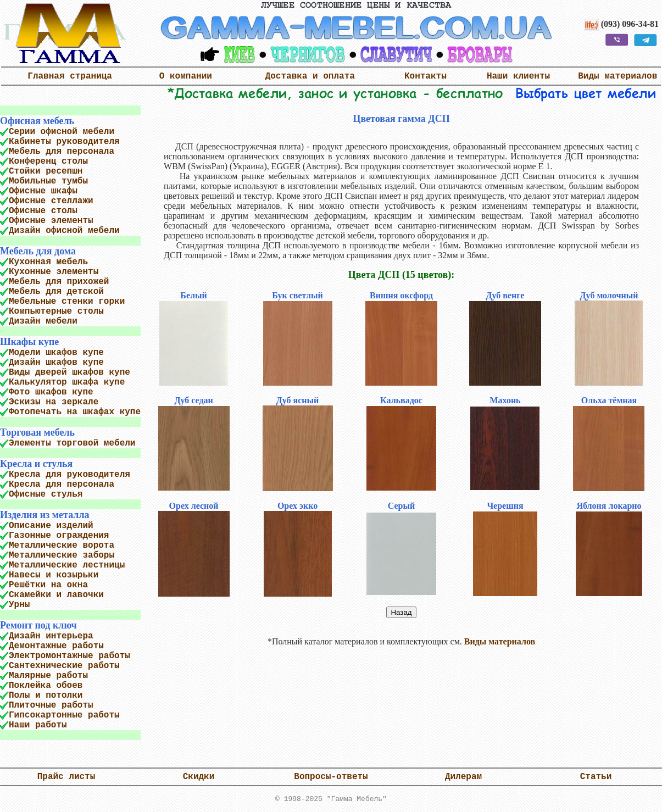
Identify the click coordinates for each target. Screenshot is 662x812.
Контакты (425, 76)
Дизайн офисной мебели (64, 231)
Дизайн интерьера (51, 636)
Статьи (596, 777)
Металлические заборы (62, 555)
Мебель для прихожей (59, 282)
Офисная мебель (37, 121)
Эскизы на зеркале (54, 402)
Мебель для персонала (62, 152)
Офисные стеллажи (51, 201)
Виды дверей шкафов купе (69, 372)
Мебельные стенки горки (67, 302)
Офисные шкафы (43, 191)
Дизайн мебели (43, 321)
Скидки (199, 777)
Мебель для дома (38, 251)
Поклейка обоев (46, 686)
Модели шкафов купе (56, 353)
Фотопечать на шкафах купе (75, 412)
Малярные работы (48, 676)
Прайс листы (66, 777)
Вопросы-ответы (331, 777)
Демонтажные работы (56, 646)
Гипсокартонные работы (64, 715)
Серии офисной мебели (62, 132)
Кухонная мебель (48, 262)
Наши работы (38, 725)
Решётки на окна (48, 585)
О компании (186, 76)
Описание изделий (51, 526)
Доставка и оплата (310, 76)
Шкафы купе (29, 342)
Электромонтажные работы (69, 656)
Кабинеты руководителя (64, 142)
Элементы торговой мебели (72, 443)
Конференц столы (48, 162)
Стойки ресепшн (46, 171)
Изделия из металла (44, 515)
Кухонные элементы (54, 272)
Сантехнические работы (64, 666)
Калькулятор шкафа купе (67, 382)
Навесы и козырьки (54, 575)
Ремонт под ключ (38, 625)
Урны (19, 605)
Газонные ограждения (59, 536)
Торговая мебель (37, 432)
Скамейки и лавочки (56, 595)
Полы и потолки (46, 696)
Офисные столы (43, 211)
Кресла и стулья (36, 464)
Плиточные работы (51, 705)
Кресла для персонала (62, 485)
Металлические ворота (62, 546)
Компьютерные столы (56, 312)
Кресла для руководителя (69, 475)
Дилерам (463, 777)
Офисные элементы (51, 221)
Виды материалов (618, 76)
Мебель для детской (56, 292)
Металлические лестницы (67, 565)
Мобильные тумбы (48, 181)
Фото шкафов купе (51, 392)
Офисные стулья (46, 494)
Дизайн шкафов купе (56, 363)
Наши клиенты (518, 76)
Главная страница (70, 76)
